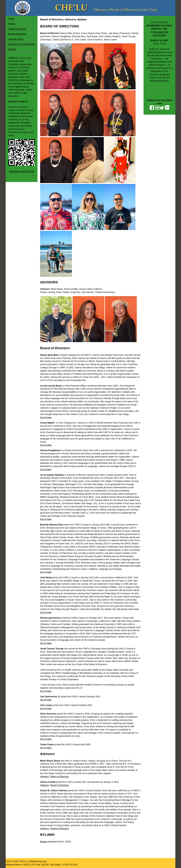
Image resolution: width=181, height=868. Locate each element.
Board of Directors (17, 34)
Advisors (44, 776)
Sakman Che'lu (16, 39)
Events (12, 24)
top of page (46, 417)
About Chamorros (17, 29)
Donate (12, 49)
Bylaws (44, 842)
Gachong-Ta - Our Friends (21, 44)
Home (11, 18)
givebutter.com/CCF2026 (22, 171)
